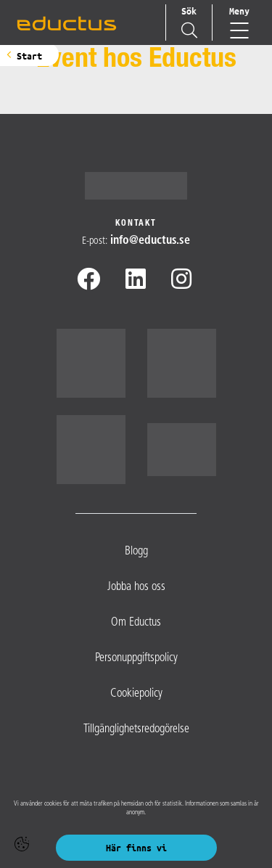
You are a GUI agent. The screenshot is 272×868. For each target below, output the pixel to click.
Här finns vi (136, 847)
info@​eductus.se (150, 241)
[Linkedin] (136, 282)
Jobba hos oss (136, 587)
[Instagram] (181, 282)
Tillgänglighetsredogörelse (136, 729)
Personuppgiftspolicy (136, 658)
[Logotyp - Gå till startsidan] (136, 186)
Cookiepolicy (136, 694)
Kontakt (136, 224)
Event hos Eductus (136, 61)
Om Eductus (136, 623)
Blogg (136, 552)
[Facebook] (88, 282)
